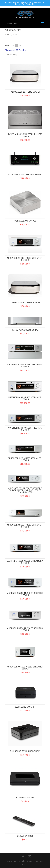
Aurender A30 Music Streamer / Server (25, 398)
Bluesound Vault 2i (25, 707)
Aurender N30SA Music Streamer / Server (25, 366)
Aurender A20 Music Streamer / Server (25, 429)
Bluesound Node (25, 797)
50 (20, 45)
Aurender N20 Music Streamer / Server (25, 459)
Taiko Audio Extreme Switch (25, 92)
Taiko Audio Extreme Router (25, 302)
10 (13, 45)
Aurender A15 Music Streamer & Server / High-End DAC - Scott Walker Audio (25, 490)
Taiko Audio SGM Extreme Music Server (25, 135)
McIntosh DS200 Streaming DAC (25, 174)
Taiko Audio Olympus (25, 221)
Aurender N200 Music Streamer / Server (25, 594)
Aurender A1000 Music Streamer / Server (25, 259)
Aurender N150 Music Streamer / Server (25, 629)
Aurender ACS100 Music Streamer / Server (25, 668)
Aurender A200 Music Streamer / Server (25, 562)
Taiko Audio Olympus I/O (25, 330)
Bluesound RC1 (25, 836)
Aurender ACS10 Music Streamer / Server (25, 526)
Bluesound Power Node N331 (25, 751)
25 (16, 45)
